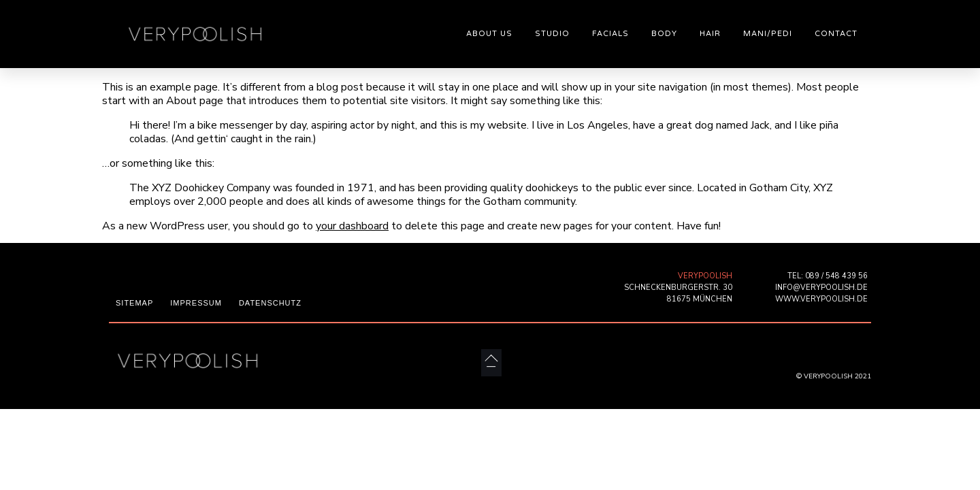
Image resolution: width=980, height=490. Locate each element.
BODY (664, 34)
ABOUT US (489, 34)
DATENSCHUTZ (270, 303)
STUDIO (552, 34)
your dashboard (352, 226)
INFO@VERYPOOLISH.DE (821, 288)
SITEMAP (134, 303)
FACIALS (610, 34)
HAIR (710, 34)
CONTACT (836, 34)
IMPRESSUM (196, 303)
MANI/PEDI (768, 34)
